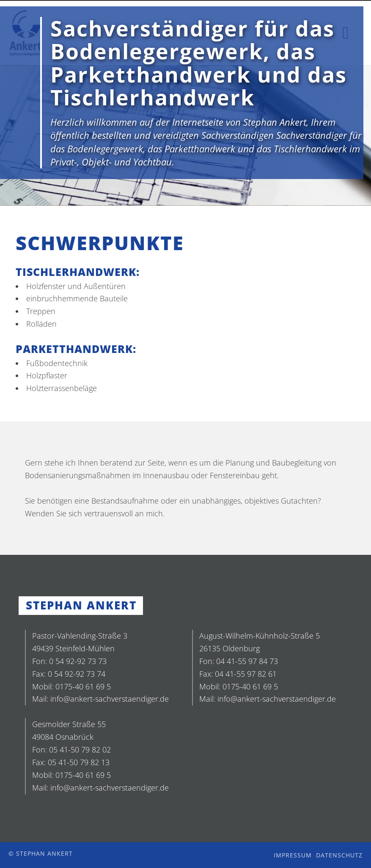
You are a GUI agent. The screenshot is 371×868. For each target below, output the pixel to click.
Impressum (293, 855)
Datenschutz (339, 855)
